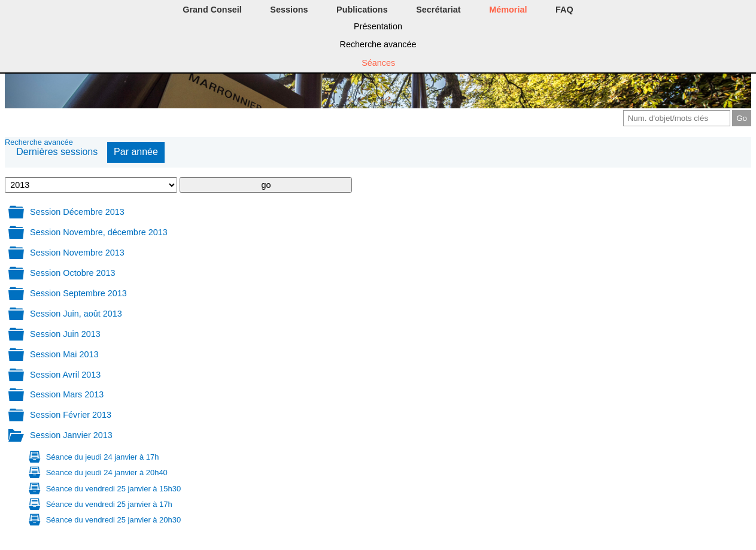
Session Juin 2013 (65, 334)
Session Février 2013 (71, 415)
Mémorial (508, 10)
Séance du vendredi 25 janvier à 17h (109, 504)
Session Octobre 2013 (72, 273)
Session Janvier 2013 (71, 435)
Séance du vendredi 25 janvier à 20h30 (113, 520)
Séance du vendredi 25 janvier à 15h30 (113, 489)
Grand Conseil (212, 10)
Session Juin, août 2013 (76, 314)
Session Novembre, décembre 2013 (99, 232)
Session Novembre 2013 (77, 253)
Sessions (289, 10)
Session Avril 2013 (65, 375)
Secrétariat (438, 10)
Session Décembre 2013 (77, 212)
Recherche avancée (378, 44)
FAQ (564, 10)
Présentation (378, 26)
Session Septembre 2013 (78, 293)
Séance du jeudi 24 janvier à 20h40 (107, 472)
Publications (362, 10)
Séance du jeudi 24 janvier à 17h (103, 457)
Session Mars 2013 (67, 394)
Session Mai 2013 (64, 354)
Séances (378, 63)
